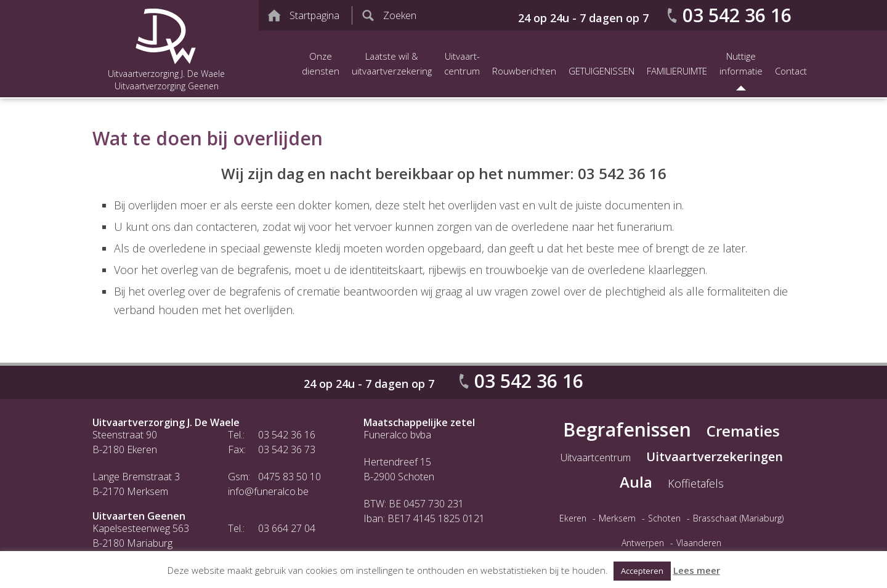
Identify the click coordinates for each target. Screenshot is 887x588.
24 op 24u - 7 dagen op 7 (583, 18)
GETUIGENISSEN (601, 71)
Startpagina (314, 15)
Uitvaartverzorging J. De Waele (166, 422)
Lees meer (697, 570)
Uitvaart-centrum (462, 63)
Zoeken (400, 15)
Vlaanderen (699, 543)
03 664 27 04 (287, 528)
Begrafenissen (627, 429)
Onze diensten (321, 63)
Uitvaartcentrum (596, 457)
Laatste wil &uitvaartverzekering (392, 63)
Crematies (743, 431)
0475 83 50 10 (290, 477)
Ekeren (573, 518)
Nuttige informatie (741, 63)
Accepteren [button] (642, 571)
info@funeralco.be (268, 491)
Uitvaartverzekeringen (715, 457)
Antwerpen (643, 543)
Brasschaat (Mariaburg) (738, 518)
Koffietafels (696, 483)
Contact (791, 71)
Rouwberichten (524, 71)
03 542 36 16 (737, 15)
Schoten (664, 518)
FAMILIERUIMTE (677, 71)
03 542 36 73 (287, 449)
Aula (636, 482)
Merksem (617, 518)
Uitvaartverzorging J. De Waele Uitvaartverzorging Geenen (166, 49)
